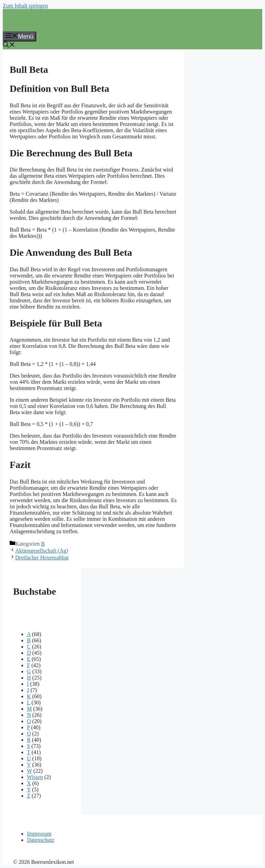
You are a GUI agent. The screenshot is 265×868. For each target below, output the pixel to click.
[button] (9, 46)
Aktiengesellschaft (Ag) (42, 551)
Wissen (35, 777)
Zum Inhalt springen (25, 6)
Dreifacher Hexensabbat (42, 558)
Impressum (39, 834)
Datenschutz (41, 840)
